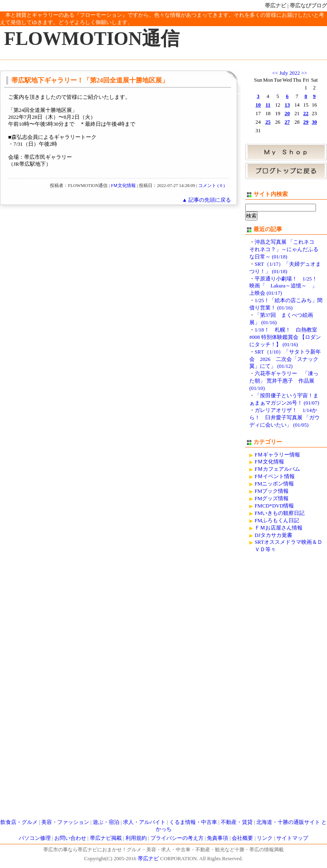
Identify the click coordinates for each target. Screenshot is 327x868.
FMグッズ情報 (272, 499)
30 (315, 122)
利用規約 (136, 838)
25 (268, 122)
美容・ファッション (65, 822)
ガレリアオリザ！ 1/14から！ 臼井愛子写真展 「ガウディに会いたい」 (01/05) (284, 418)
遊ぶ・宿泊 (106, 822)
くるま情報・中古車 (193, 822)
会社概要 (242, 838)
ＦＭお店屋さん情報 (279, 528)
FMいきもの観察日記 (280, 513)
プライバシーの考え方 (177, 838)
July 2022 (289, 73)
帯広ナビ (275, 6)
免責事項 (217, 838)
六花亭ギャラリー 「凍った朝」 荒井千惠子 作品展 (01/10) (284, 381)
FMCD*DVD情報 (274, 506)
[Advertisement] (280, 684)
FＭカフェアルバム (277, 469)
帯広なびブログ (308, 6)
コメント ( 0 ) (212, 185)
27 (287, 122)
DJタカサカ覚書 (273, 535)
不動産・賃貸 (237, 822)
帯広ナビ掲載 (106, 838)
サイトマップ (292, 838)
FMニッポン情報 (274, 484)
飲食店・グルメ (19, 822)
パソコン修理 (35, 838)
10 (258, 105)
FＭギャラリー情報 (277, 455)
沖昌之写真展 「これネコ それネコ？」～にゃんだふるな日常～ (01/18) (284, 249)
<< (275, 73)
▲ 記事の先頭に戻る (206, 200)
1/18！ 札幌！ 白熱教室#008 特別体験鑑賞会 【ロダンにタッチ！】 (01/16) (285, 337)
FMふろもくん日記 (277, 521)
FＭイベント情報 (275, 476)
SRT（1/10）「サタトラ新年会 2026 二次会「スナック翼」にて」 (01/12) (285, 359)
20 (287, 114)
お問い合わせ (70, 838)
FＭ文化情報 (123, 185)
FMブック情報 (272, 491)
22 (306, 114)
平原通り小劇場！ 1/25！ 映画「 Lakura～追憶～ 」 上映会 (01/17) (286, 286)
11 (268, 105)
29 (306, 122)
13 (287, 105)
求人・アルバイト (144, 822)
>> (304, 73)
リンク (265, 838)
